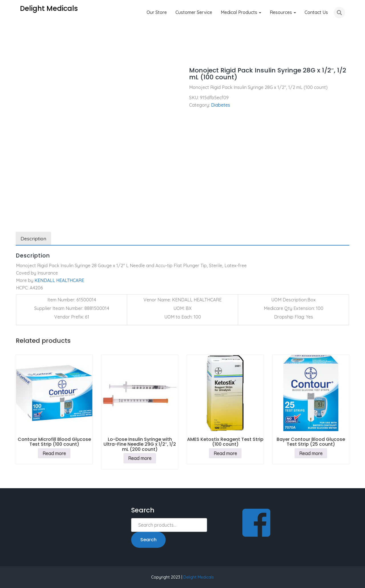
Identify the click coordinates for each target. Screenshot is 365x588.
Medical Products (241, 12)
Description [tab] (33, 239)
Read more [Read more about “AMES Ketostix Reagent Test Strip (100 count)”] (225, 453)
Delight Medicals (199, 577)
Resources (283, 12)
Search (148, 540)
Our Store (157, 12)
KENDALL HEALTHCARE (59, 280)
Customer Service (194, 12)
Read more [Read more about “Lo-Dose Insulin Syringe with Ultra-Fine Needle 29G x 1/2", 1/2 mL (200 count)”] (140, 458)
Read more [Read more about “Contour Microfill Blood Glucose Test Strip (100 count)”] (54, 453)
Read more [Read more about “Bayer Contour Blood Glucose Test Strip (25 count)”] (311, 453)
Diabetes (45, 54)
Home (22, 54)
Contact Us (316, 12)
